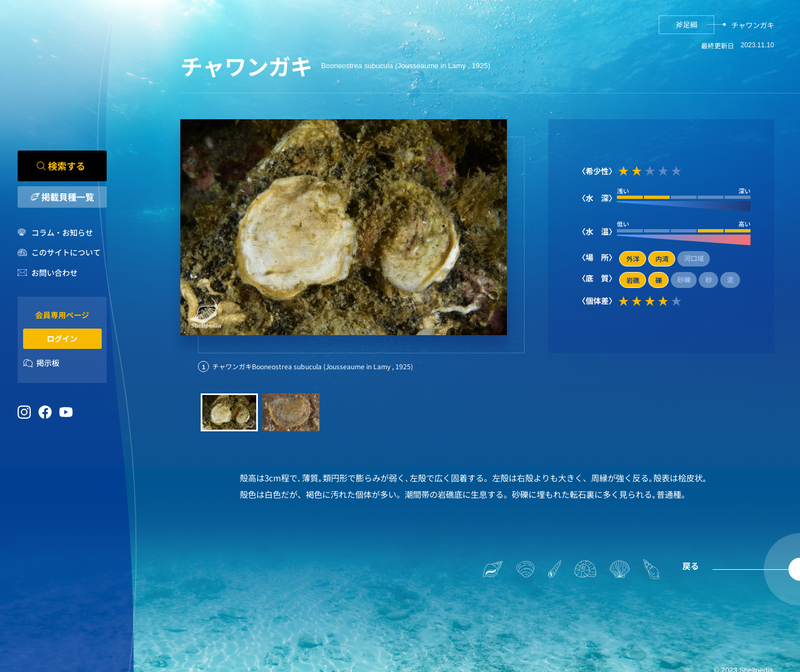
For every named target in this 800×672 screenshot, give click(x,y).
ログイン (62, 338)
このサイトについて (66, 253)
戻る (691, 565)
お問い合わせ (54, 273)
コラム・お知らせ (62, 232)
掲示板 (48, 363)
